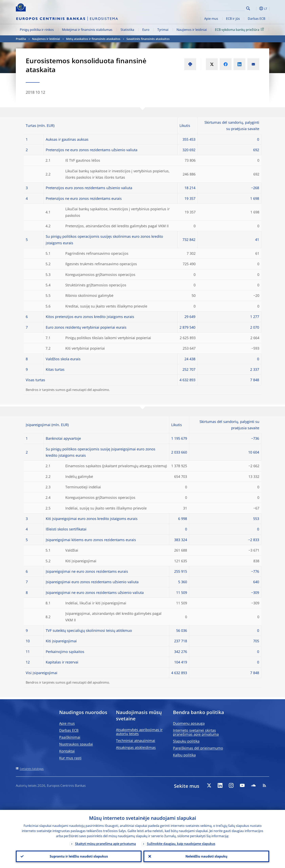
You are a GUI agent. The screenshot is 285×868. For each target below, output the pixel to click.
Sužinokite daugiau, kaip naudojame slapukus (181, 844)
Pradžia (21, 39)
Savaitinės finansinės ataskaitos (148, 39)
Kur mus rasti (70, 758)
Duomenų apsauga (189, 723)
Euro (146, 30)
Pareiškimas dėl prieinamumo (198, 748)
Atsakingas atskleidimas (136, 747)
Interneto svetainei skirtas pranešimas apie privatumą (196, 732)
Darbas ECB (256, 19)
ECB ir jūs (233, 19)
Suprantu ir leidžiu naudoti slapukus (79, 856)
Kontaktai (67, 751)
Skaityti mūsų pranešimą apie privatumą (105, 844)
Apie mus (211, 19)
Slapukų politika (186, 741)
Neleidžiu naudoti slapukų (206, 856)
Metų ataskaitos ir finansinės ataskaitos (93, 39)
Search (248, 8)
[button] (255, 8)
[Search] (225, 8)
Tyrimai (163, 30)
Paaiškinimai (70, 737)
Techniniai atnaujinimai (136, 741)
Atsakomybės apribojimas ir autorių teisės (139, 732)
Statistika (127, 30)
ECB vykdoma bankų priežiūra (240, 29)
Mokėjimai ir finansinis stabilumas (87, 30)
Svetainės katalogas (32, 769)
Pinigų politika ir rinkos (37, 30)
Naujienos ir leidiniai (192, 30)
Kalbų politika (184, 755)
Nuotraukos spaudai (76, 744)
